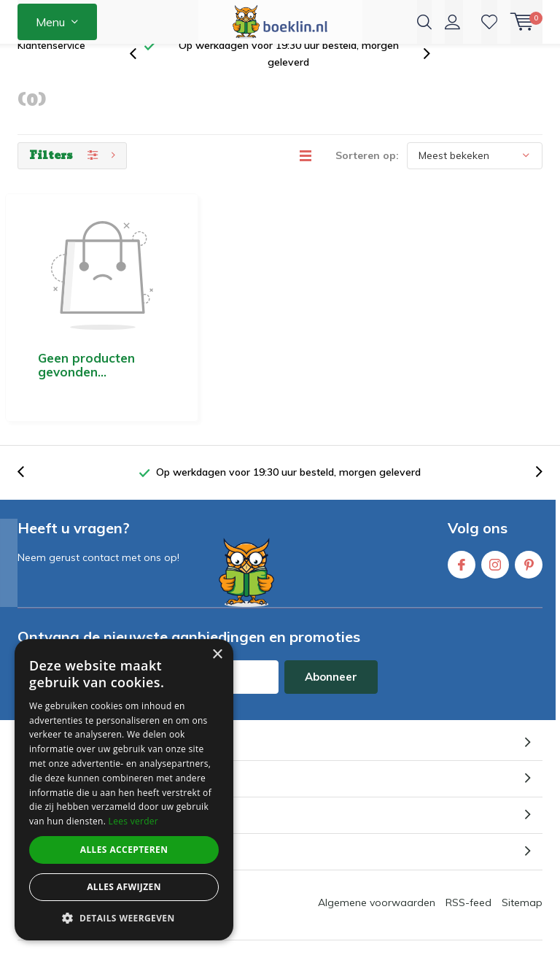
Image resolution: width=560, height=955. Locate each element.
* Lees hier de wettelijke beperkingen (98, 641)
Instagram (495, 498)
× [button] (217, 655)
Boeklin (303, 904)
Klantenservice (51, 69)
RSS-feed (468, 839)
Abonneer (331, 613)
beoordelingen (404, 943)
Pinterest (529, 498)
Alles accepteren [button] (124, 850)
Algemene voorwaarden (377, 839)
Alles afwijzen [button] (124, 887)
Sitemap (522, 839)
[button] (124, 918)
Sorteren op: (367, 179)
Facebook (462, 498)
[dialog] (124, 790)
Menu (50, 22)
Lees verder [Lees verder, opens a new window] (134, 821)
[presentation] (141, 77)
